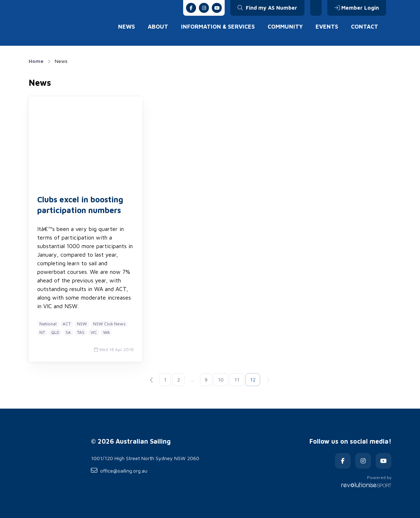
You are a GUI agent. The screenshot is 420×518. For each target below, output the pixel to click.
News (126, 26)
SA (68, 332)
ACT (67, 324)
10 (221, 379)
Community (285, 26)
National (48, 324)
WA (106, 332)
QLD (55, 332)
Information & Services (218, 26)
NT (42, 332)
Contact (365, 26)
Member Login (357, 8)
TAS (81, 332)
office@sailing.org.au (119, 470)
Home (36, 61)
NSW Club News (109, 324)
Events (327, 26)
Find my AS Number (267, 8)
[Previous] (152, 379)
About (158, 26)
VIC (94, 332)
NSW (82, 324)
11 (237, 379)
